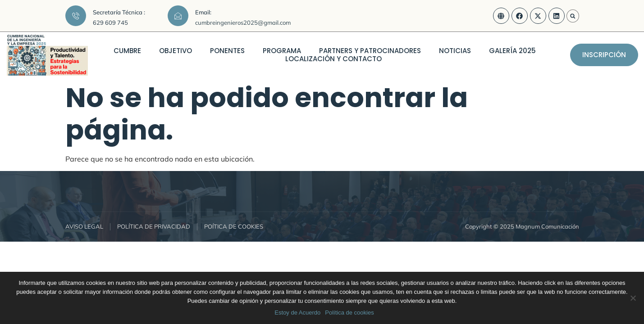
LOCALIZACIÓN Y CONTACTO (333, 59)
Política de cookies (349, 313)
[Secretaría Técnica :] (76, 16)
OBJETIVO (176, 51)
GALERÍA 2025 (512, 51)
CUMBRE (127, 51)
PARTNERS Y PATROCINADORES (370, 51)
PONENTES (227, 51)
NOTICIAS (455, 51)
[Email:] (178, 16)
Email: (203, 12)
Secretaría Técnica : (119, 12)
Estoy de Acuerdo (297, 313)
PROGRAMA (282, 51)
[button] (573, 16)
